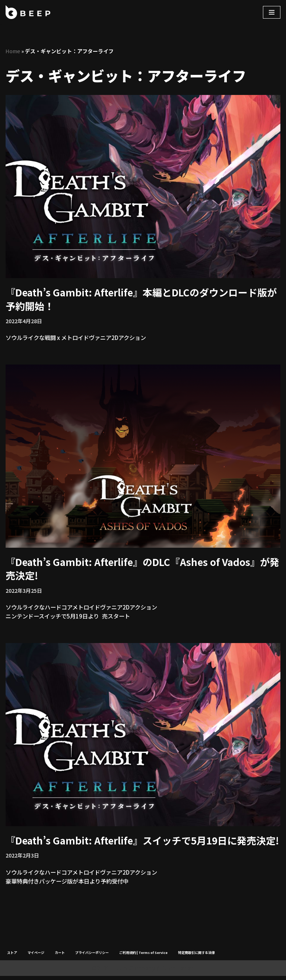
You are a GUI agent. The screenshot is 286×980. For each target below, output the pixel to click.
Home (13, 51)
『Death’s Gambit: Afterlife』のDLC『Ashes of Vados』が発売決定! (142, 569)
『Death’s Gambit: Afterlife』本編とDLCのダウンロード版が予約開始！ (141, 299)
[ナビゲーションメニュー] (272, 12)
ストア (12, 957)
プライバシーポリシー (92, 957)
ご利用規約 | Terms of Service (143, 957)
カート (60, 957)
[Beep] (28, 12)
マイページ (36, 957)
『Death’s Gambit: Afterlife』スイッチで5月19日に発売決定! (142, 843)
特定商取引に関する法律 (196, 957)
